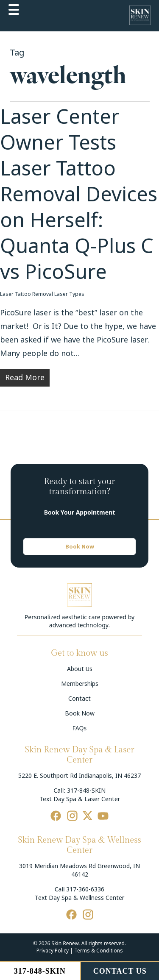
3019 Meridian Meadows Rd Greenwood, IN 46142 (79, 870)
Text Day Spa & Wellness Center (79, 898)
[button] (79, 547)
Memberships (80, 684)
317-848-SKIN (86, 791)
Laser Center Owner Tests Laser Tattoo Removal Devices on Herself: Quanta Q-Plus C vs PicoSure (79, 195)
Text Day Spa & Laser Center (80, 799)
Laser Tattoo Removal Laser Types (42, 294)
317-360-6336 (85, 889)
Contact (79, 699)
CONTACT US (120, 971)
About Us (80, 669)
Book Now (80, 713)
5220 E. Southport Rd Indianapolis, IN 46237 (79, 776)
